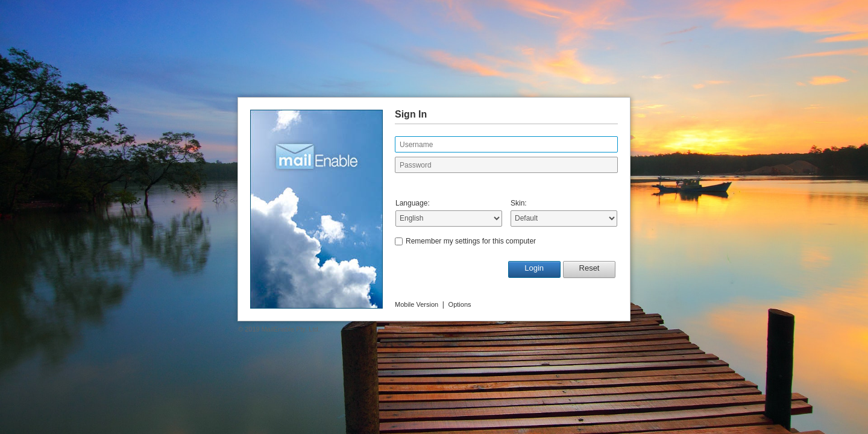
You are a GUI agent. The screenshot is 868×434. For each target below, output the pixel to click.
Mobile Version (417, 304)
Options (460, 304)
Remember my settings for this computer (471, 241)
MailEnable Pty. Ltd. (291, 329)
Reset (590, 268)
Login (534, 268)
